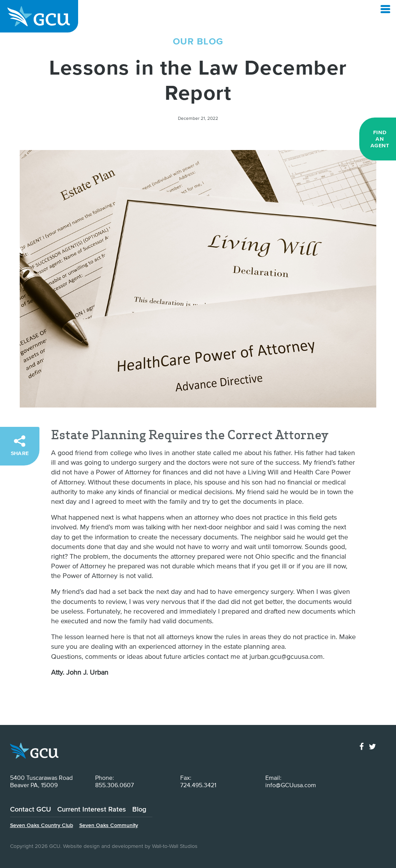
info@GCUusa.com (291, 785)
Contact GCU (31, 809)
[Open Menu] (385, 9)
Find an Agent (380, 139)
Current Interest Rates (92, 809)
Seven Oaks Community (109, 825)
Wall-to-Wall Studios (175, 846)
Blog (139, 809)
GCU (39, 16)
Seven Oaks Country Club (42, 825)
